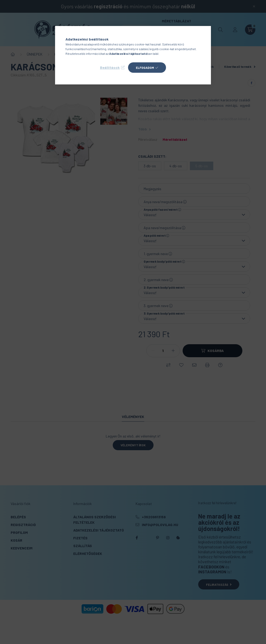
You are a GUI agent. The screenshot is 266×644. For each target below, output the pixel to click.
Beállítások (110, 67)
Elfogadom (145, 68)
